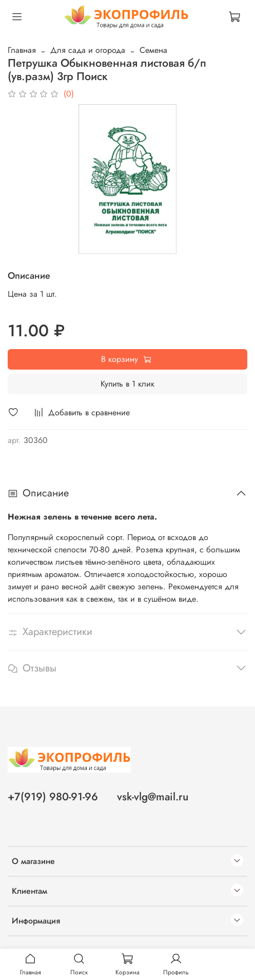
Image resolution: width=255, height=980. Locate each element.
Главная (22, 50)
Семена (153, 50)
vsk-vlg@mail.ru (153, 797)
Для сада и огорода (88, 50)
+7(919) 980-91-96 (53, 797)
